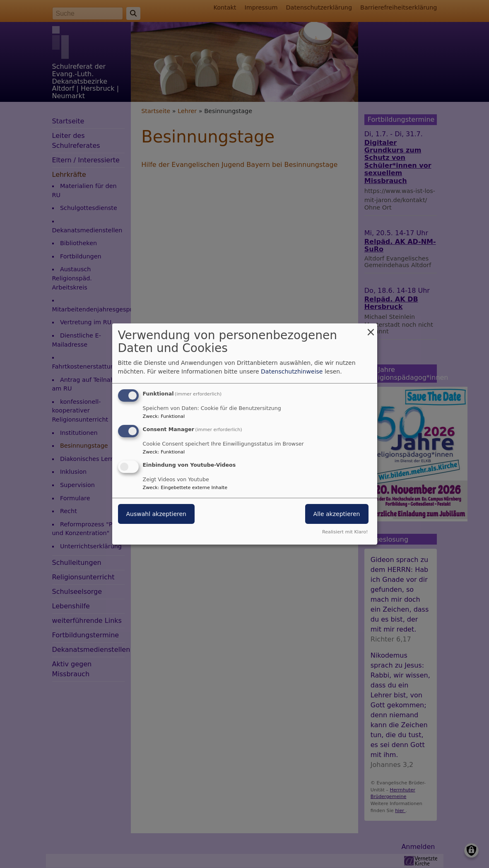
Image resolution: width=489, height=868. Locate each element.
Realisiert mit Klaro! (345, 532)
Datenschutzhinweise (292, 371)
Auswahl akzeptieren (156, 514)
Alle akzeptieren (337, 514)
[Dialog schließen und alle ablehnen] (371, 329)
